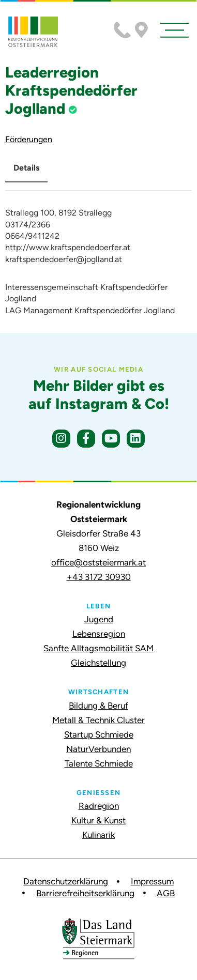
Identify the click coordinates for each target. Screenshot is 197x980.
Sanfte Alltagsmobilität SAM (98, 648)
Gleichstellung (98, 663)
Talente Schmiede (99, 763)
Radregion (99, 806)
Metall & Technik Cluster (98, 720)
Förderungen (29, 139)
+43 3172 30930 (99, 577)
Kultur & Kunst (98, 820)
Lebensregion (99, 634)
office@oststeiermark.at (98, 562)
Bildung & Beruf (98, 706)
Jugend (99, 619)
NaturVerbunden (98, 749)
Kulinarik (98, 835)
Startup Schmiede (99, 734)
